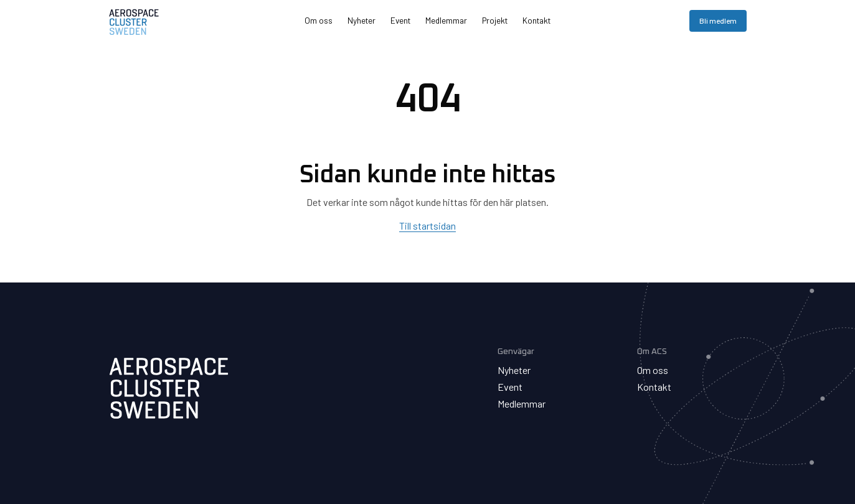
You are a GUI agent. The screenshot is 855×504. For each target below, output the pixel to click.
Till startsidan (427, 226)
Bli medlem (718, 21)
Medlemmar (446, 20)
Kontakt (536, 20)
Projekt (495, 20)
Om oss (319, 20)
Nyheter (361, 20)
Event (400, 20)
